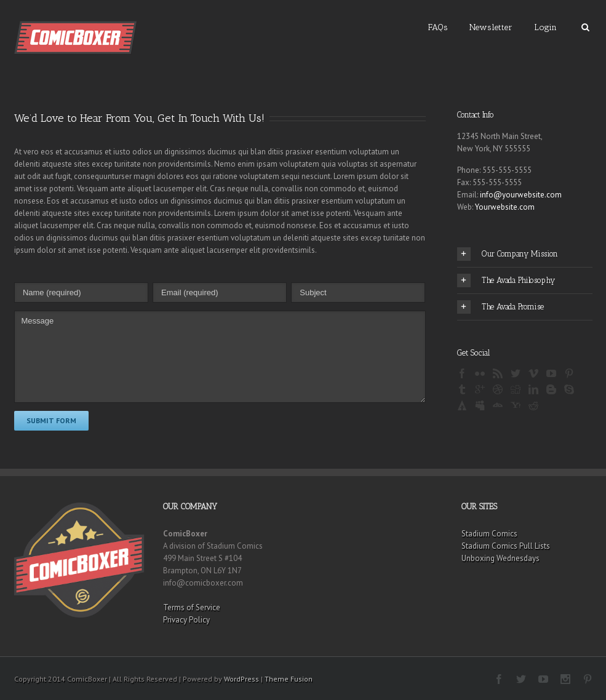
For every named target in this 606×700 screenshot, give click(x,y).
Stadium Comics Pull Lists (506, 546)
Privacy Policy (186, 620)
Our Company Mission (508, 254)
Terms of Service (192, 607)
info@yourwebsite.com (521, 195)
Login (545, 27)
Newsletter (491, 27)
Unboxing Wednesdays (500, 558)
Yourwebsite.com (505, 207)
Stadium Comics (489, 534)
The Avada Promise (500, 307)
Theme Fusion (289, 679)
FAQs (438, 27)
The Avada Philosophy (506, 280)
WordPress (241, 679)
